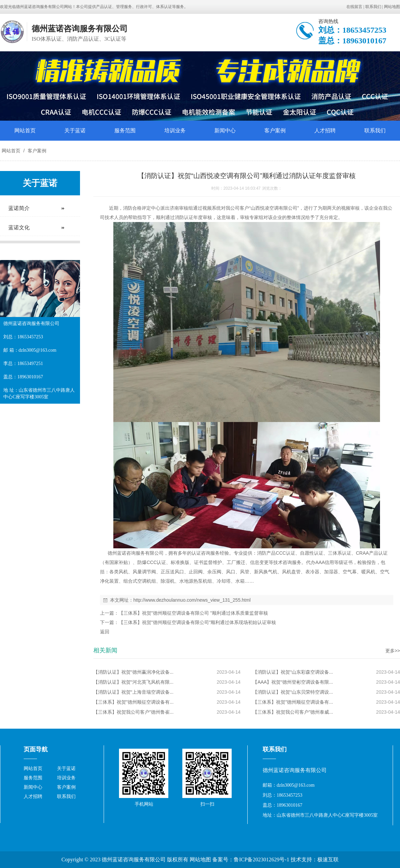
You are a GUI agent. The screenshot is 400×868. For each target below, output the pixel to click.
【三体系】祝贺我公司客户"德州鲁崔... (133, 712)
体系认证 (164, 7)
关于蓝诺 (75, 130)
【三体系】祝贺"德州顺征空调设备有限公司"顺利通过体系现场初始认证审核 (197, 622)
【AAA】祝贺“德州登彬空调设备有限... (293, 682)
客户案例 (275, 130)
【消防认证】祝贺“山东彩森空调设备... (293, 672)
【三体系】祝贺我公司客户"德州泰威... (293, 712)
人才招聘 (325, 130)
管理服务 (124, 7)
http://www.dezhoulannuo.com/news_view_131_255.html (192, 600)
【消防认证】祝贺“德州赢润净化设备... (133, 672)
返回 (105, 632)
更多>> (393, 651)
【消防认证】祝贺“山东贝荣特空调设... (293, 692)
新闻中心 (225, 130)
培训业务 (175, 130)
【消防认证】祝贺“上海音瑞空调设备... (133, 692)
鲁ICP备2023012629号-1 (261, 859)
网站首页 (25, 130)
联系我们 (373, 7)
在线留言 (354, 7)
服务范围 (125, 130)
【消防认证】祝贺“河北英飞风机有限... (133, 682)
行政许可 (144, 7)
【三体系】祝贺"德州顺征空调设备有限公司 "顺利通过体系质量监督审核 (193, 613)
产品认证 (104, 7)
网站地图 (392, 7)
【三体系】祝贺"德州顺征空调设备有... (133, 702)
